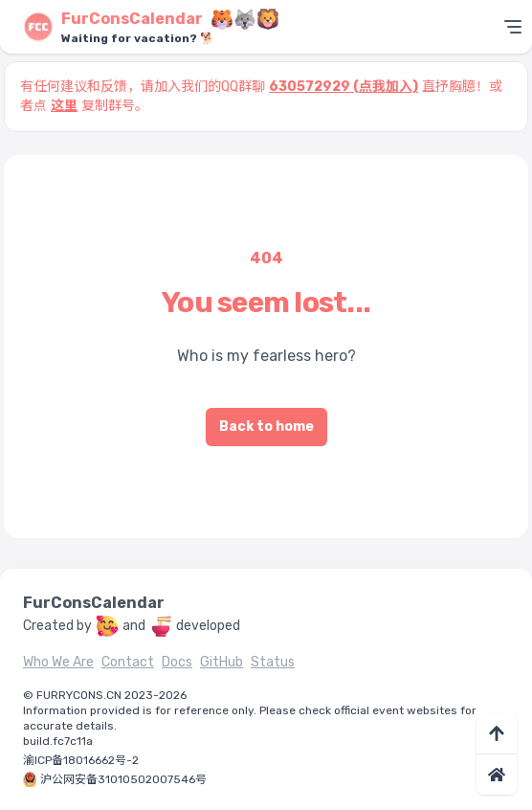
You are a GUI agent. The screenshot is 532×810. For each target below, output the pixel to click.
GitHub (222, 662)
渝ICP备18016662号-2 (81, 760)
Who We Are (58, 662)
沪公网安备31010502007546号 (123, 779)
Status (273, 662)
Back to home (266, 427)
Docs (177, 662)
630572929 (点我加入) (344, 87)
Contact (128, 662)
